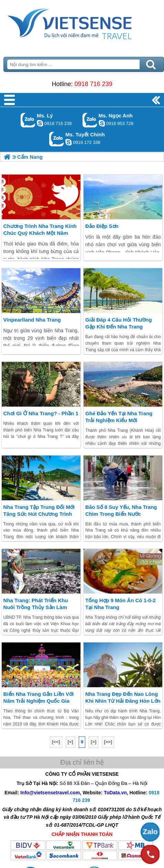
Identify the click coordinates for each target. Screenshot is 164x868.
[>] (94, 742)
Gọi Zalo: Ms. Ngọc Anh (90, 120)
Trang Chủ (82, 22)
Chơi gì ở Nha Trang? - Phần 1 (41, 413)
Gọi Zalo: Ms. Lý (28, 120)
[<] (70, 742)
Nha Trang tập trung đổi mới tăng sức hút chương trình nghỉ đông (39, 514)
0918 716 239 (93, 84)
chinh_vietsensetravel (68, 142)
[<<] (56, 742)
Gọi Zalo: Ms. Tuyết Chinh (57, 139)
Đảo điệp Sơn (102, 226)
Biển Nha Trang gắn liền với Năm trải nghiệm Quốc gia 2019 (39, 701)
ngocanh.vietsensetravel (102, 123)
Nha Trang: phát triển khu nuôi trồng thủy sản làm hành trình (36, 607)
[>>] (108, 742)
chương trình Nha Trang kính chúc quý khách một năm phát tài (40, 233)
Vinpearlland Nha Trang (32, 320)
